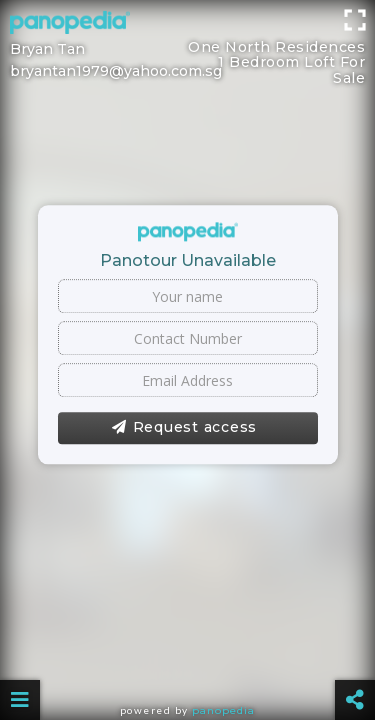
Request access (184, 428)
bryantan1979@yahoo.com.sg (116, 71)
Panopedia (223, 710)
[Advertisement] (187, 25)
